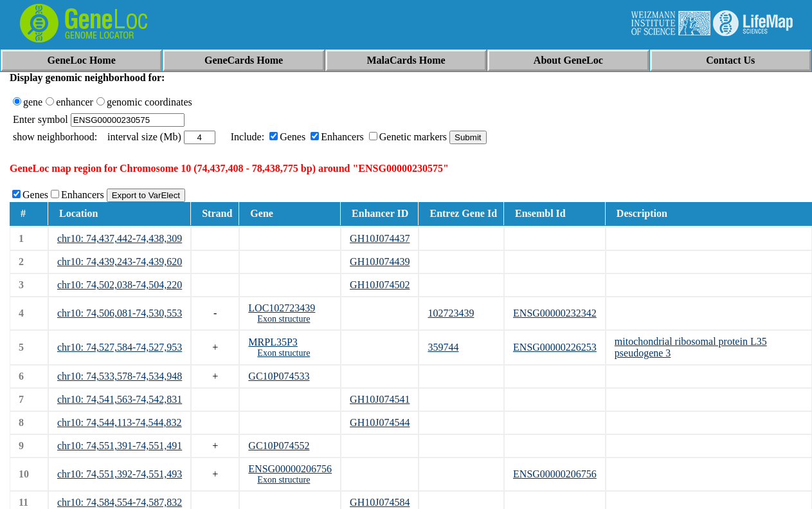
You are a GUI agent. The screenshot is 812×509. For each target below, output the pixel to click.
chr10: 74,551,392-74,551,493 (120, 474)
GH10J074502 (380, 285)
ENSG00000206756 (290, 469)
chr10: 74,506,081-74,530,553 (120, 313)
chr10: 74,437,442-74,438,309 (120, 238)
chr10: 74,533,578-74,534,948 (120, 376)
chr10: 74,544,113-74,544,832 (120, 422)
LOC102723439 (282, 308)
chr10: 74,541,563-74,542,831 (120, 399)
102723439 (451, 313)
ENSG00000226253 (555, 347)
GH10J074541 (380, 399)
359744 (443, 347)
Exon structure (284, 319)
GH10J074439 (380, 262)
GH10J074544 (380, 422)
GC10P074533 (279, 376)
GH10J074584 (380, 502)
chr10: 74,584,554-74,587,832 (120, 502)
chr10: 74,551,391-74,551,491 (120, 446)
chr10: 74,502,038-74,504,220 (120, 285)
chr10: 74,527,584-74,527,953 (120, 347)
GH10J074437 (380, 238)
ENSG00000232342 (555, 313)
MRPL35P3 (273, 342)
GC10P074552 (279, 446)
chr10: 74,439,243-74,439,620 (120, 262)
